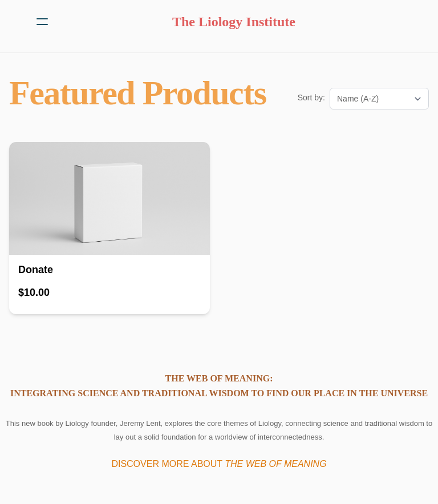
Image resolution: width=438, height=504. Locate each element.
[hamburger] (42, 22)
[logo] (234, 22)
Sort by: (311, 97)
